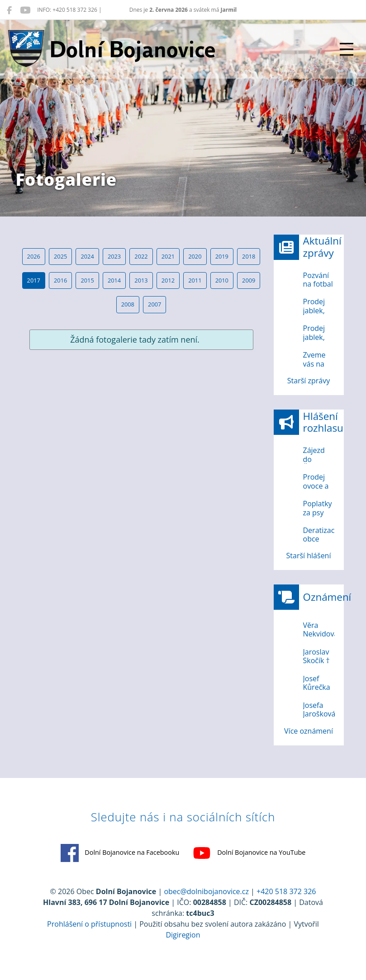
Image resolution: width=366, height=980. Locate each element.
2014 (114, 280)
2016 (60, 280)
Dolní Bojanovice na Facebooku (120, 853)
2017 (34, 280)
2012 (168, 280)
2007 (154, 304)
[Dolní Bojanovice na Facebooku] (9, 10)
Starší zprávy (309, 381)
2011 (195, 280)
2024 (87, 256)
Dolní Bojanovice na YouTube (249, 853)
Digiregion (183, 935)
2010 (222, 280)
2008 (128, 304)
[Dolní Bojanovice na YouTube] (25, 10)
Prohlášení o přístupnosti (89, 924)
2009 (249, 280)
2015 (87, 280)
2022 (141, 256)
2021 (168, 256)
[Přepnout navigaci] (347, 49)
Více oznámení (309, 731)
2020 (195, 256)
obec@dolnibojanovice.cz (206, 891)
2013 (141, 280)
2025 (60, 256)
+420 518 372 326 (286, 891)
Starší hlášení (309, 556)
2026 (34, 256)
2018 (249, 256)
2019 (222, 256)
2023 (114, 256)
